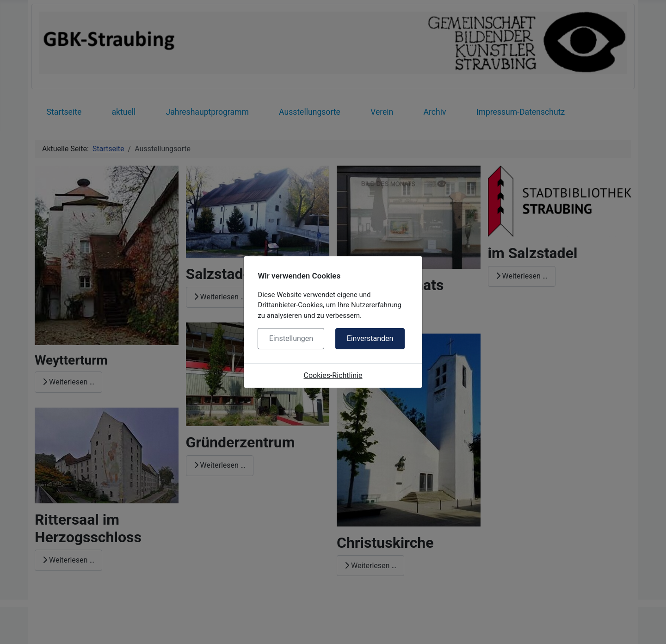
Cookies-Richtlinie (333, 375)
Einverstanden (370, 338)
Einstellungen (291, 338)
